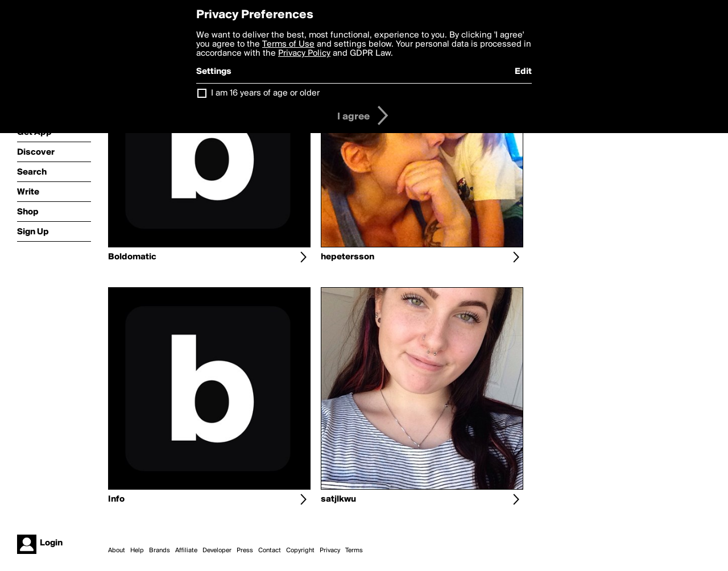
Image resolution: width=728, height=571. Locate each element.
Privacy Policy (304, 53)
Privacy (330, 551)
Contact (270, 551)
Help (137, 551)
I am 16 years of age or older (265, 93)
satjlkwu (338, 499)
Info (116, 499)
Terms (354, 551)
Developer (217, 551)
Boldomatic (132, 257)
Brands (160, 551)
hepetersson (348, 257)
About (117, 551)
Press (245, 551)
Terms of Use (288, 44)
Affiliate (186, 551)
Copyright (300, 551)
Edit (523, 72)
